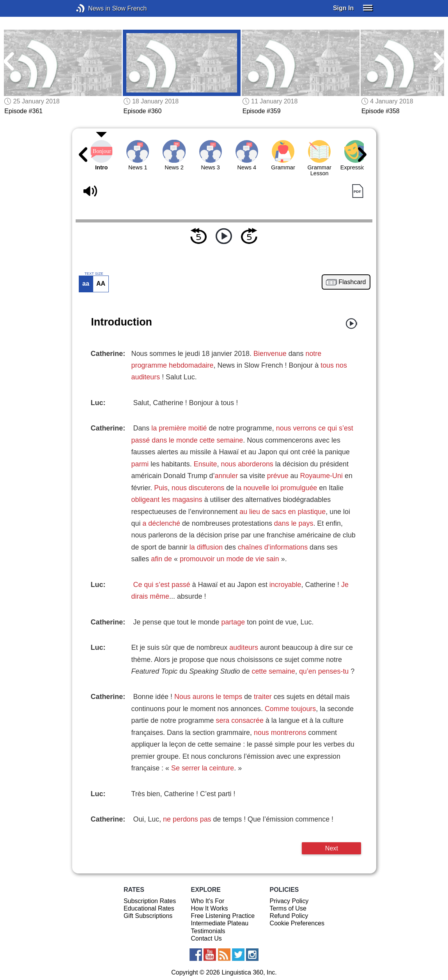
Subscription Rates (150, 901)
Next (332, 848)
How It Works (210, 908)
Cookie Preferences (297, 923)
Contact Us (206, 938)
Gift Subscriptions (148, 916)
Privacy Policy (289, 901)
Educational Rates (149, 908)
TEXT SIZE (94, 274)
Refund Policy (289, 916)
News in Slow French (92, 8)
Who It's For (208, 901)
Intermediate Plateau (220, 923)
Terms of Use (288, 908)
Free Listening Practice (223, 916)
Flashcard (352, 282)
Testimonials (208, 931)
